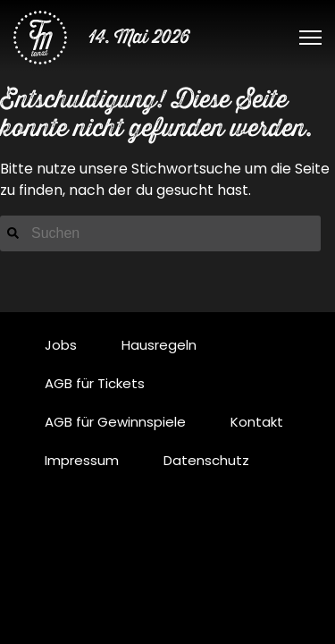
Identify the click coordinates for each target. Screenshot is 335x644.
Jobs (61, 345)
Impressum (82, 460)
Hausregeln (159, 345)
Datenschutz (206, 460)
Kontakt (257, 422)
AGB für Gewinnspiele (115, 422)
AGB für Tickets (95, 383)
